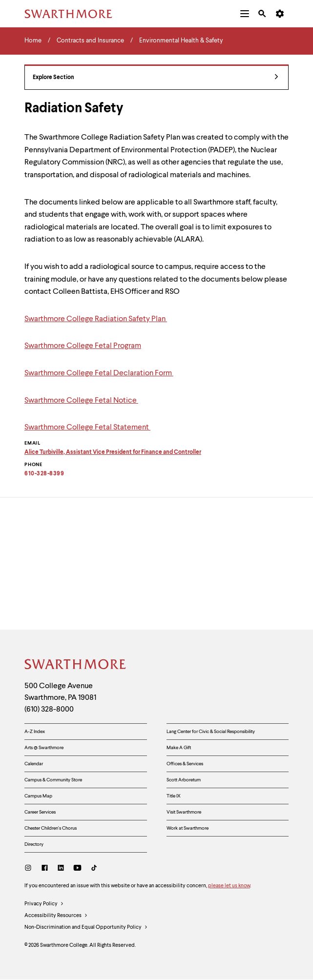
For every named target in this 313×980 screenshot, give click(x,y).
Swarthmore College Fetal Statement (87, 428)
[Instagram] (30, 869)
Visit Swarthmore (184, 812)
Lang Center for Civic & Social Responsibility (211, 732)
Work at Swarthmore (188, 828)
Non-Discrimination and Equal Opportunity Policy (86, 928)
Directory (34, 844)
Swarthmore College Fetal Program (83, 346)
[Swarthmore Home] (76, 666)
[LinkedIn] (61, 869)
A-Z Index (35, 732)
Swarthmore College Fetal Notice (81, 401)
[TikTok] (94, 869)
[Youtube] (77, 869)
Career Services (40, 812)
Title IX (174, 796)
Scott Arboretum (184, 780)
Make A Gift (179, 748)
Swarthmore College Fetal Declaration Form (99, 373)
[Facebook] (45, 869)
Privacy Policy (44, 904)
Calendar (34, 764)
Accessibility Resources (56, 916)
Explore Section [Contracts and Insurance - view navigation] (156, 78)
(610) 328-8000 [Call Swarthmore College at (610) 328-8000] (49, 710)
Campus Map (38, 796)
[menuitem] (245, 14)
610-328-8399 (44, 474)
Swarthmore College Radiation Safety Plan (96, 319)
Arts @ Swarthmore (44, 748)
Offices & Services (185, 764)
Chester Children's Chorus (51, 828)
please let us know (229, 886)
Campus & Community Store (53, 780)
